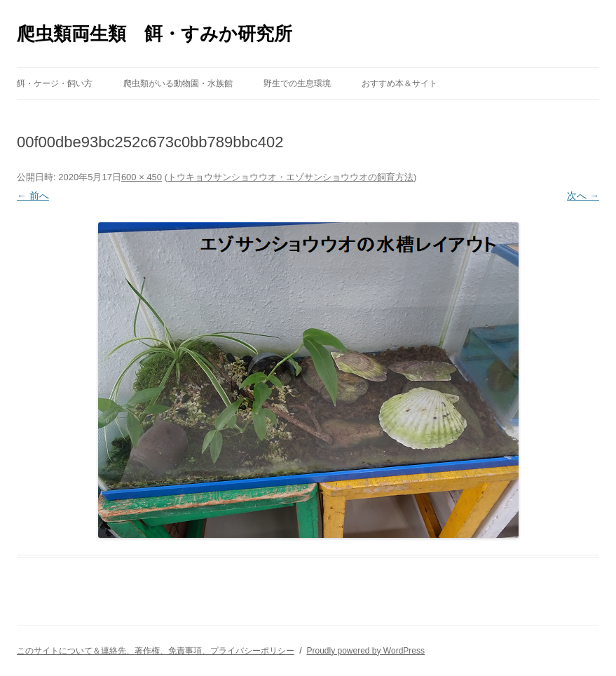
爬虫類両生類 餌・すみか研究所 (155, 34)
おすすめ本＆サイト (399, 83)
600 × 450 (142, 177)
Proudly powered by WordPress (365, 651)
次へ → (583, 196)
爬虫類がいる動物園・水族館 (178, 83)
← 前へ (33, 196)
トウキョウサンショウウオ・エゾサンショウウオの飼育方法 (290, 177)
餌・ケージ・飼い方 (55, 83)
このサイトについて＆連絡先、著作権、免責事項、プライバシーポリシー (156, 651)
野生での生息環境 (297, 83)
